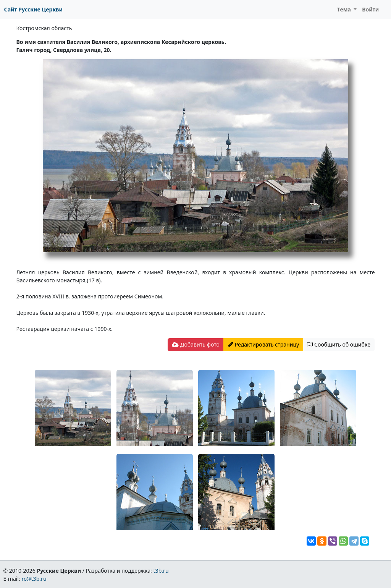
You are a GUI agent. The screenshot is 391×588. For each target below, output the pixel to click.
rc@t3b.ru (34, 579)
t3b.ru (161, 571)
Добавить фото (195, 344)
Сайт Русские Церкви (33, 9)
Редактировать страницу (263, 344)
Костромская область (44, 28)
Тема (345, 9)
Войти (370, 9)
